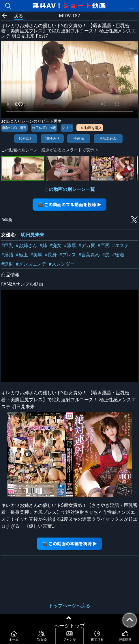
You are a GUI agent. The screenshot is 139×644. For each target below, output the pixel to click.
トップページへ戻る (69, 606)
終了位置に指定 (44, 128)
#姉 (43, 245)
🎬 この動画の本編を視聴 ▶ (70, 543)
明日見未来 (33, 235)
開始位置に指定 (14, 128)
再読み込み (108, 138)
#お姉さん (26, 245)
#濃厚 (70, 245)
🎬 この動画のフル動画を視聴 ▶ (70, 204)
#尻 (106, 255)
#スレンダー (62, 264)
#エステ (120, 245)
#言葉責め (89, 255)
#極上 (22, 255)
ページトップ (69, 625)
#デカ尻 (87, 245)
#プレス (67, 255)
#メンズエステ (31, 264)
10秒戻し (26, 138)
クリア (67, 128)
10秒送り (52, 138)
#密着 (118, 255)
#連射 (7, 264)
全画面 (79, 138)
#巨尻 (104, 245)
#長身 (51, 255)
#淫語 (7, 255)
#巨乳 (7, 245)
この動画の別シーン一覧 (69, 189)
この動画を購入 (90, 128)
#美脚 (36, 255)
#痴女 (55, 245)
